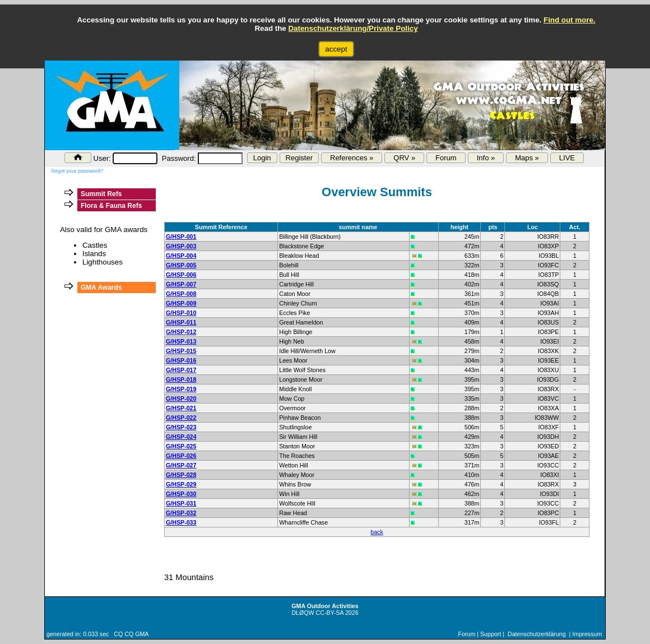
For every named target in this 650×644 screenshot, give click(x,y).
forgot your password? (77, 171)
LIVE (567, 158)
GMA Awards (101, 288)
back (377, 532)
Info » (486, 158)
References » (352, 158)
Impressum (587, 634)
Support (491, 634)
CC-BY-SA (330, 613)
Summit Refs (101, 194)
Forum (446, 158)
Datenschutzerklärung (537, 634)
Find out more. (570, 20)
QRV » (404, 158)
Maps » (527, 158)
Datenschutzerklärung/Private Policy (353, 28)
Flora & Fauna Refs (111, 206)
